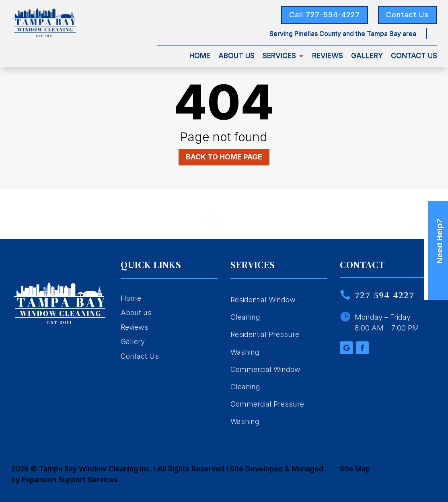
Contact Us (407, 15)
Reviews (328, 56)
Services (279, 56)
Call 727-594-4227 (325, 15)
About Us (236, 56)
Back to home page (224, 157)
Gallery (367, 56)
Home (200, 56)
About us (136, 313)
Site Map (355, 469)
